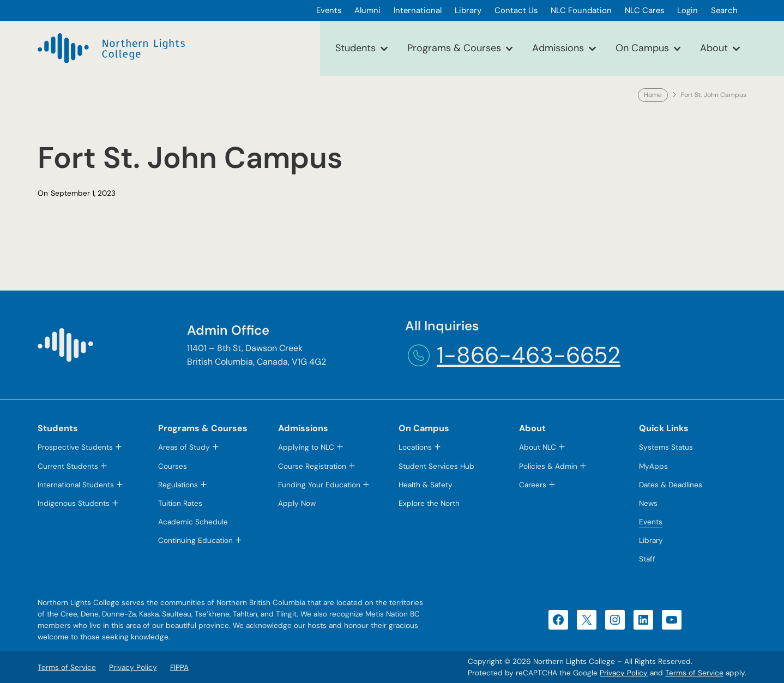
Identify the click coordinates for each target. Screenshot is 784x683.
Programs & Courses (454, 48)
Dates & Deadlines (671, 485)
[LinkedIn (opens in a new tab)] (643, 620)
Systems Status (666, 447)
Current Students (68, 466)
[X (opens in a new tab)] (587, 620)
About (714, 48)
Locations (415, 447)
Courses (173, 466)
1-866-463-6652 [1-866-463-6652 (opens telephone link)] (529, 355)
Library (651, 540)
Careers (533, 485)
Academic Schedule (193, 522)
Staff (647, 559)
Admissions (558, 48)
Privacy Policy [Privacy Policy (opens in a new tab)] (624, 673)
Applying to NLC (306, 447)
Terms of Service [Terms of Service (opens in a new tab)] (694, 673)
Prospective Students (75, 447)
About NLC (538, 447)
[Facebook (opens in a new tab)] (558, 620)
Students (355, 48)
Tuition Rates (180, 503)
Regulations (178, 485)
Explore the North (429, 503)
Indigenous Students (74, 503)
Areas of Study (184, 447)
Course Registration (312, 466)
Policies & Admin (548, 466)
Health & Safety (426, 485)
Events (651, 522)
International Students (76, 485)
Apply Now (297, 503)
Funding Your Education (319, 485)
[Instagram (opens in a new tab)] (615, 620)
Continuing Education (195, 540)
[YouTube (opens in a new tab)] (672, 620)
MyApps (653, 466)
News (648, 503)
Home (653, 95)
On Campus (642, 48)
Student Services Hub (436, 466)
